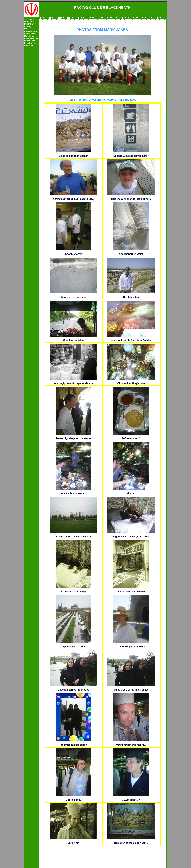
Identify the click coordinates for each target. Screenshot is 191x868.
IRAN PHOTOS (31, 31)
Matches (28, 29)
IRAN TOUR (29, 24)
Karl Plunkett (30, 34)
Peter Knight (30, 41)
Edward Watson (31, 38)
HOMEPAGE (29, 22)
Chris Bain (29, 46)
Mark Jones (29, 36)
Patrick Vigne (30, 43)
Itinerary (28, 26)
